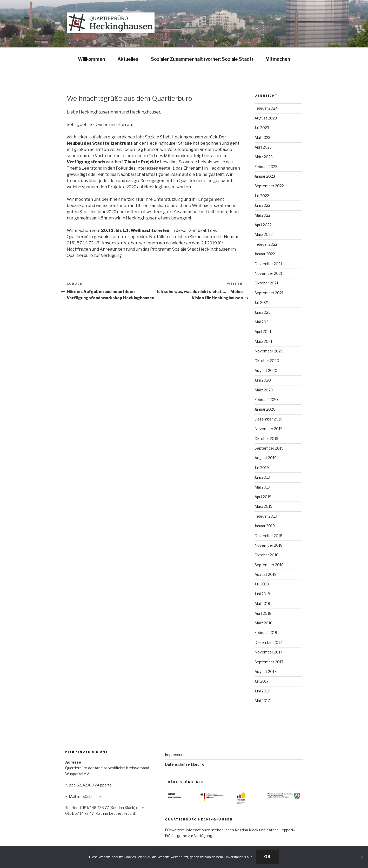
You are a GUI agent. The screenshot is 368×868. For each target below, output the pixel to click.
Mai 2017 (262, 701)
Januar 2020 (265, 409)
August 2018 (266, 574)
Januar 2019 (265, 526)
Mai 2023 (262, 138)
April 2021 (263, 332)
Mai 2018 (262, 603)
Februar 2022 (266, 244)
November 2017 (268, 652)
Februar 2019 (266, 516)
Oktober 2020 (267, 361)
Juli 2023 (262, 128)
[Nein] (362, 857)
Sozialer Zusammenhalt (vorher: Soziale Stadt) (202, 59)
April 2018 (263, 613)
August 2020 (266, 370)
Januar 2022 (265, 254)
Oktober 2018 (266, 555)
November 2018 (269, 545)
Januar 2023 (265, 176)
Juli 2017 (262, 681)
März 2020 (264, 390)
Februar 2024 (266, 108)
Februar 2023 (266, 167)
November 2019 (269, 429)
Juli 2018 (262, 584)
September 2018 (269, 565)
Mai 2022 (262, 215)
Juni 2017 (262, 691)
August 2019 (266, 458)
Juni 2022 (262, 205)
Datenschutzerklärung (184, 764)
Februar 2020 (266, 400)
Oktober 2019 (266, 439)
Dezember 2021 (268, 264)
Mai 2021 (262, 322)
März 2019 (263, 506)
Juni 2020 (263, 380)
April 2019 (263, 497)
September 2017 (269, 662)
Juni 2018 (262, 594)
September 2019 (269, 448)
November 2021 (268, 273)
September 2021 (269, 293)
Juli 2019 (262, 468)
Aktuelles (128, 59)
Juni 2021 (262, 312)
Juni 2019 (262, 477)
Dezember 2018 (268, 536)
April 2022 (263, 225)
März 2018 (263, 623)
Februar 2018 (266, 633)
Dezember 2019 (268, 419)
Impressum (175, 755)
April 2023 (263, 147)
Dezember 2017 (268, 642)
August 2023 (266, 118)
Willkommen (91, 59)
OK (267, 857)
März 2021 (263, 341)
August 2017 (265, 672)
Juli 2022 (262, 196)
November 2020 (269, 351)
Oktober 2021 (266, 283)
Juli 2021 (262, 302)
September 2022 (269, 186)
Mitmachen (278, 59)
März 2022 (264, 234)
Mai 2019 (262, 487)
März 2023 (264, 157)
